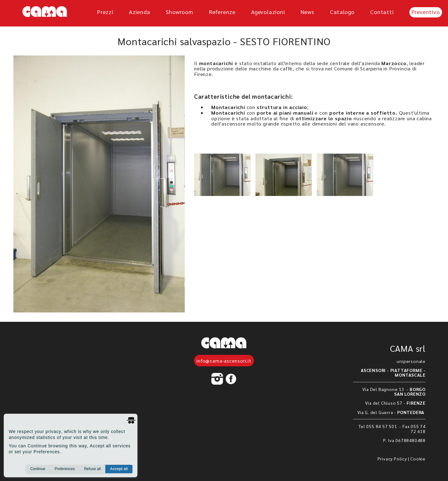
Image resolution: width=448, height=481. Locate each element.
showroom (179, 12)
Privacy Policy (392, 459)
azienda (140, 12)
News (307, 12)
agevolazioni (268, 12)
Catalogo (342, 12)
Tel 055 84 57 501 (378, 426)
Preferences (65, 469)
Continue (38, 469)
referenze (222, 12)
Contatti (382, 12)
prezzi (105, 12)
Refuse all (92, 469)
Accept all (119, 469)
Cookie (418, 459)
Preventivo (426, 12)
